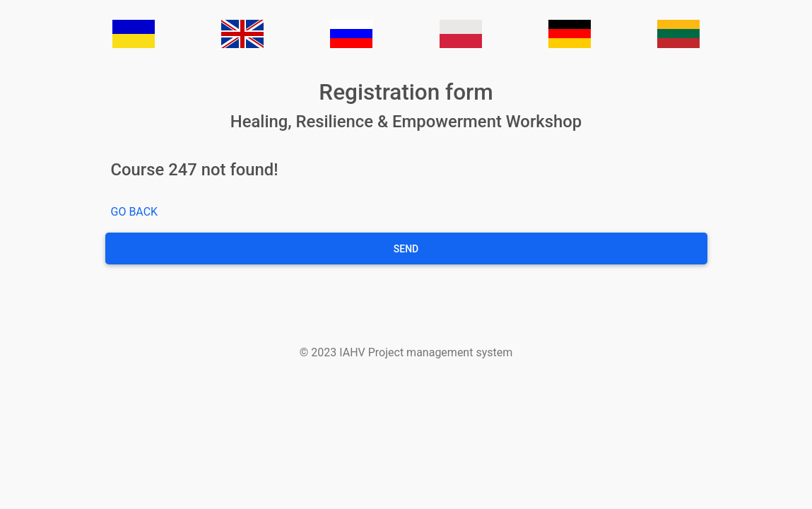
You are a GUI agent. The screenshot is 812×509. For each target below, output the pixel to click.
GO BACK (135, 212)
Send (406, 249)
